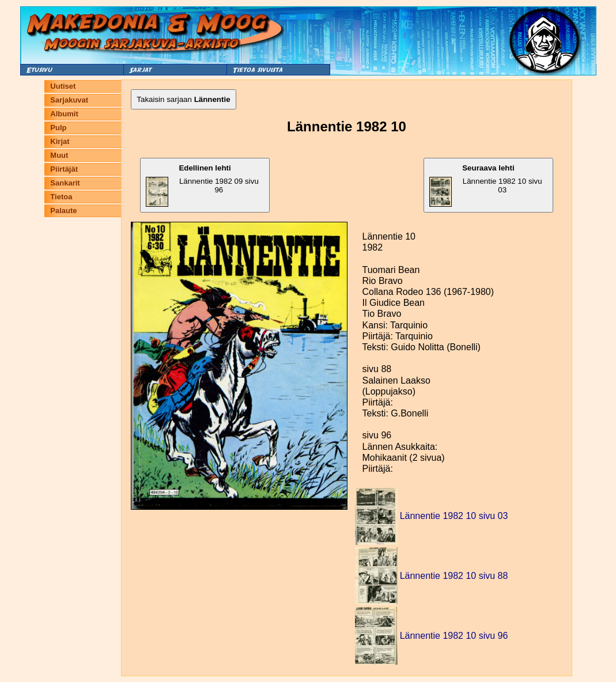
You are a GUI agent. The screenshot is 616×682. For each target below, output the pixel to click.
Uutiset (63, 86)
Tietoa (61, 197)
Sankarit (65, 183)
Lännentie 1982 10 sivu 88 (454, 576)
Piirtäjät (64, 169)
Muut (59, 155)
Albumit (64, 114)
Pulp (58, 128)
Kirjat (60, 141)
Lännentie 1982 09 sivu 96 (202, 185)
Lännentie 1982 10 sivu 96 (454, 636)
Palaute (63, 211)
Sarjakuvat (69, 100)
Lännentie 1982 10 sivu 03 (485, 185)
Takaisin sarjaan (183, 99)
